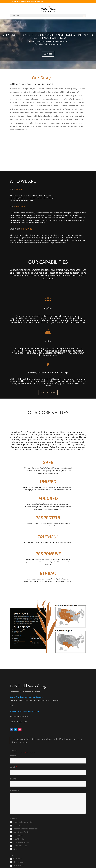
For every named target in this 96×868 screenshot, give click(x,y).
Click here (35, 739)
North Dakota (20, 862)
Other (16, 849)
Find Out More (48, 392)
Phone (13, 779)
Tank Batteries (20, 846)
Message (15, 790)
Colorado (17, 859)
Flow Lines (18, 835)
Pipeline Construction (23, 822)
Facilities (17, 825)
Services (48, 54)
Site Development (21, 842)
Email (14, 767)
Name (14, 756)
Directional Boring (22, 832)
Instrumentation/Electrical (25, 829)
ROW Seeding (19, 839)
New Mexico (19, 865)
